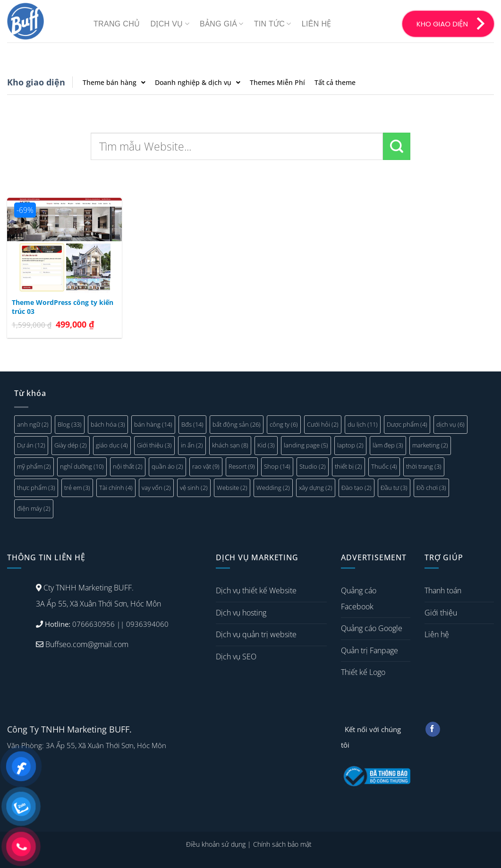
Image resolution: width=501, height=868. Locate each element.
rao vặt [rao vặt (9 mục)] (206, 466)
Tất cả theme (335, 82)
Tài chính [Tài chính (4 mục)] (116, 488)
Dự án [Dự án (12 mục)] (31, 445)
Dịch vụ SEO (236, 657)
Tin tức (273, 24)
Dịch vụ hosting (241, 613)
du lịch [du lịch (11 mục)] (363, 424)
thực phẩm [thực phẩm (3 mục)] (36, 488)
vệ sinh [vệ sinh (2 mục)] (194, 488)
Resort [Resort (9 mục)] (242, 466)
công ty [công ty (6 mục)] (284, 424)
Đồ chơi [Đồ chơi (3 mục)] (431, 488)
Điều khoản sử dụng (216, 844)
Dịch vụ (170, 24)
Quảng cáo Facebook (359, 598)
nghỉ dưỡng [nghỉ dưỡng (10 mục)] (82, 466)
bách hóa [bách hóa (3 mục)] (108, 424)
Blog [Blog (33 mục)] (70, 424)
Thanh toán (443, 590)
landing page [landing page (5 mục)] (306, 445)
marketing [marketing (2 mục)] (430, 445)
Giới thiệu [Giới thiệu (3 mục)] (154, 445)
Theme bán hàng (114, 82)
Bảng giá (222, 24)
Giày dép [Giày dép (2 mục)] (71, 445)
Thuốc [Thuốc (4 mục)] (384, 466)
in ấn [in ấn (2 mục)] (192, 445)
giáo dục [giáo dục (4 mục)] (112, 445)
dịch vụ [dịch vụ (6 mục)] (450, 424)
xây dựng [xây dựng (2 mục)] (316, 488)
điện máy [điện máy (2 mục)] (34, 508)
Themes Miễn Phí (277, 82)
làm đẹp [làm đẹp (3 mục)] (388, 445)
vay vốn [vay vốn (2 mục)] (156, 488)
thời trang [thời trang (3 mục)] (424, 466)
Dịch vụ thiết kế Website (256, 590)
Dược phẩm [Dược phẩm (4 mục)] (407, 424)
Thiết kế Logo (363, 672)
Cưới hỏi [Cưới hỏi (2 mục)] (323, 424)
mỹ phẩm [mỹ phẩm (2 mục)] (34, 466)
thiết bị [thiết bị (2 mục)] (348, 466)
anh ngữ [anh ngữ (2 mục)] (33, 424)
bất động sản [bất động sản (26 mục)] (237, 424)
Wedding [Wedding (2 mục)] (273, 488)
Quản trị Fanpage (369, 650)
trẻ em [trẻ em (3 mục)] (77, 488)
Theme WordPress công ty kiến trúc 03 (63, 307)
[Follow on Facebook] (433, 729)
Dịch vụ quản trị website (256, 634)
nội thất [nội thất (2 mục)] (128, 466)
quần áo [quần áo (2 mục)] (167, 466)
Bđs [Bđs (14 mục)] (192, 424)
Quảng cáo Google (372, 628)
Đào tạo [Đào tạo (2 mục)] (357, 488)
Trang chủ (117, 24)
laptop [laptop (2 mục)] (350, 445)
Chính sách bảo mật (282, 844)
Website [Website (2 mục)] (232, 488)
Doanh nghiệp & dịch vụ (198, 82)
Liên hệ (317, 24)
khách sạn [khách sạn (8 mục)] (230, 445)
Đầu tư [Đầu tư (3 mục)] (394, 488)
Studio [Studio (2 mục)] (313, 466)
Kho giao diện (36, 82)
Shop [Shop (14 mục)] (277, 466)
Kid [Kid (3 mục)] (266, 445)
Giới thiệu (441, 613)
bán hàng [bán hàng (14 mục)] (153, 424)
